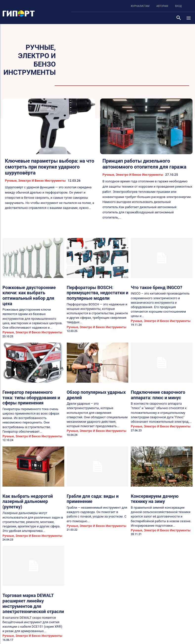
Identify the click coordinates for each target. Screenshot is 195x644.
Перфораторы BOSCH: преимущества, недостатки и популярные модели (91, 291)
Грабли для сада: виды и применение (97, 477)
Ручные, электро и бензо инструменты (35, 180)
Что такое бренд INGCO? (151, 287)
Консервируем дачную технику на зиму (159, 480)
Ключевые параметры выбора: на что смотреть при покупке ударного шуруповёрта (50, 167)
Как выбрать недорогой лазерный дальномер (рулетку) (31, 480)
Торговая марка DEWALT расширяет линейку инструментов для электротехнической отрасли (32, 573)
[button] (179, 18)
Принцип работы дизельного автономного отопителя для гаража (145, 164)
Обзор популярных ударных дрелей (96, 382)
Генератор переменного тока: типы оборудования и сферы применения (32, 384)
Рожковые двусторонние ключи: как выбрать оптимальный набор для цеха (33, 291)
